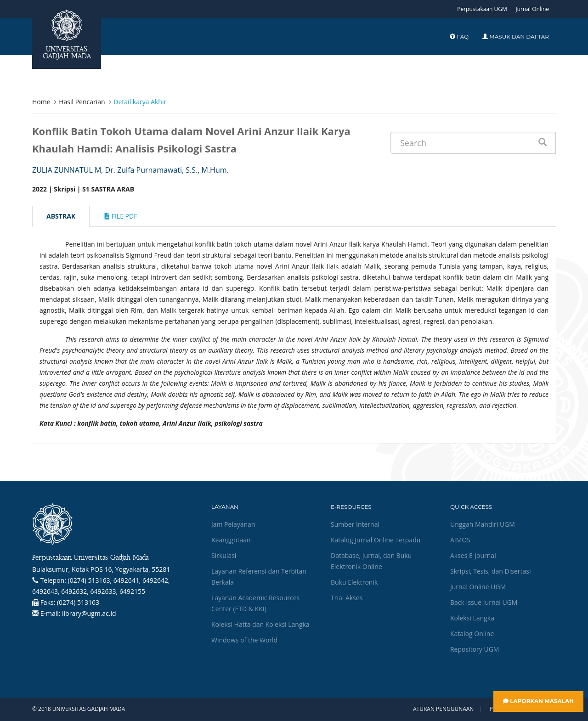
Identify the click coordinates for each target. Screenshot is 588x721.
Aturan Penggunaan (443, 709)
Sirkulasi (224, 555)
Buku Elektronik (354, 582)
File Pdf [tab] (121, 216)
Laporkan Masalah (538, 701)
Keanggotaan (231, 540)
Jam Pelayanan (233, 524)
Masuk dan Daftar (516, 37)
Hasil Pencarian (82, 102)
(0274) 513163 (78, 602)
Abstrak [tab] (61, 216)
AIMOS (460, 540)
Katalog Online (472, 634)
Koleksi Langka (472, 618)
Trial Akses (347, 598)
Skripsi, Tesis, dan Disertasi (491, 571)
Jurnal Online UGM (478, 587)
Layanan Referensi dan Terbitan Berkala (259, 577)
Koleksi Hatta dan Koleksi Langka (260, 624)
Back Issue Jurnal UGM (484, 602)
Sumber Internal (355, 524)
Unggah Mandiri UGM (483, 524)
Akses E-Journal (473, 555)
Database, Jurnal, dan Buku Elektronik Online (371, 561)
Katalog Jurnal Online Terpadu (376, 540)
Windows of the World (244, 640)
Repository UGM (475, 649)
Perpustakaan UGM (482, 9)
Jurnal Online (532, 9)
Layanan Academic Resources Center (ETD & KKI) (255, 603)
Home (41, 102)
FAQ (459, 37)
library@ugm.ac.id (89, 613)
